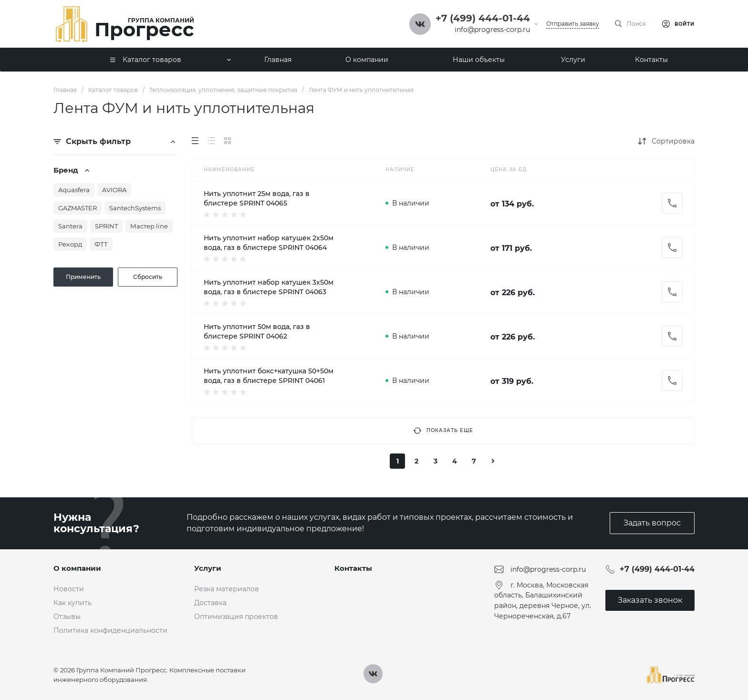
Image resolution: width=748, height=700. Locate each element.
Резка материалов (227, 589)
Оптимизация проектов (236, 617)
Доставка (210, 603)
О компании (77, 568)
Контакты (353, 568)
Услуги (208, 568)
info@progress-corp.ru (492, 30)
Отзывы (67, 617)
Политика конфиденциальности (110, 630)
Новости (69, 589)
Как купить (73, 603)
